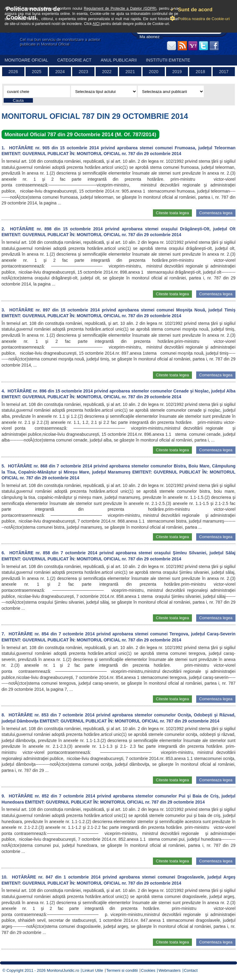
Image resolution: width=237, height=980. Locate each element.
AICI (96, 24)
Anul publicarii (119, 60)
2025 (37, 72)
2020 (154, 72)
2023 (83, 72)
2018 (200, 72)
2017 (224, 72)
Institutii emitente (168, 60)
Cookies (148, 970)
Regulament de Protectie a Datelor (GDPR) (120, 9)
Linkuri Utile (93, 970)
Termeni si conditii (122, 970)
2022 (107, 72)
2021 (130, 72)
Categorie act (74, 60)
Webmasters (170, 970)
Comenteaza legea (216, 213)
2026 (13, 72)
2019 (177, 72)
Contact (191, 970)
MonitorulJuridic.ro (63, 970)
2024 (60, 72)
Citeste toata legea (172, 213)
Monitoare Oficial (26, 60)
